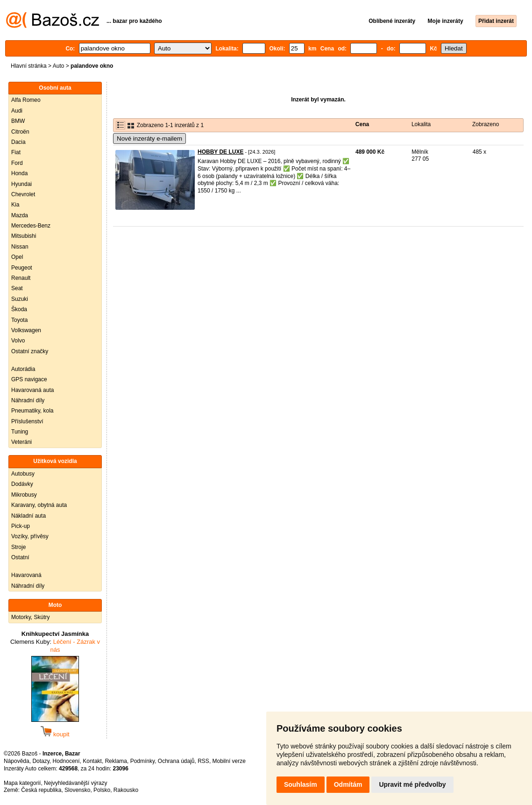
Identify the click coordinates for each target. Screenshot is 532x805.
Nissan (20, 247)
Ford (17, 163)
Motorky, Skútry (30, 617)
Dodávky (22, 484)
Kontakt (92, 761)
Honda (19, 173)
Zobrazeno (486, 124)
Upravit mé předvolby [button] (412, 784)
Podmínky (142, 761)
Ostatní (20, 557)
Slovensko (77, 790)
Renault (21, 278)
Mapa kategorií (22, 783)
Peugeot (22, 268)
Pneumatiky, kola (32, 411)
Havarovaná (26, 575)
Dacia (18, 142)
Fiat (16, 152)
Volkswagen (26, 330)
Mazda (20, 215)
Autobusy (23, 474)
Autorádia (23, 369)
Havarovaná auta (32, 390)
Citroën (20, 132)
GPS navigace (29, 379)
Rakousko (126, 790)
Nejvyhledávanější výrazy (75, 783)
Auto (59, 66)
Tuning (20, 432)
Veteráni (21, 442)
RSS (203, 761)
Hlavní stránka (29, 66)
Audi (17, 111)
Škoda (19, 309)
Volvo (18, 341)
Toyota (19, 320)
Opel (17, 257)
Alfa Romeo (26, 100)
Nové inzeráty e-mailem (149, 139)
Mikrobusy (24, 495)
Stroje (18, 547)
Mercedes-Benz (31, 226)
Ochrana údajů (176, 761)
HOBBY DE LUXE (220, 152)
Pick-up (21, 526)
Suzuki (20, 299)
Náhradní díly (28, 400)
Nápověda (17, 761)
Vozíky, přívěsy (30, 536)
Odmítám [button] (348, 784)
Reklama (116, 761)
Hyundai (21, 184)
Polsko (102, 790)
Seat (17, 288)
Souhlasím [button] (301, 784)
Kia (15, 205)
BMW (18, 121)
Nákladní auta (28, 516)
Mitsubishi (24, 236)
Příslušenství (27, 421)
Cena (362, 124)
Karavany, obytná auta (39, 505)
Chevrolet (23, 194)
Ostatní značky (30, 351)
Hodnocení (66, 761)
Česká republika (41, 790)
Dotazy (41, 761)
